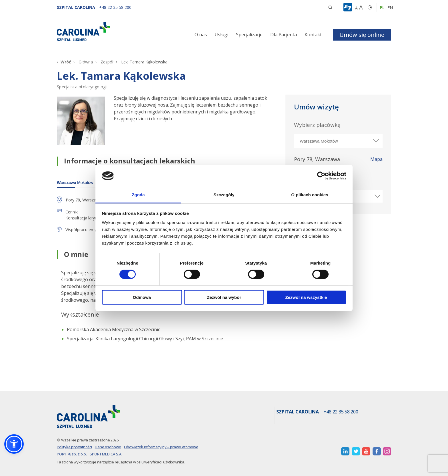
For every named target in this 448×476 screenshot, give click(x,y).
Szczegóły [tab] (224, 195)
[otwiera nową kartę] (345, 451)
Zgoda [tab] (138, 195)
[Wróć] (64, 62)
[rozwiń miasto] (375, 140)
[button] (348, 7)
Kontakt (313, 35)
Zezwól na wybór (224, 297)
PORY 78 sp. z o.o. (72, 454)
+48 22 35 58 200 (341, 412)
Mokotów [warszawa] (75, 183)
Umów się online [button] (362, 35)
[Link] (110, 32)
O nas (201, 35)
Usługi (221, 35)
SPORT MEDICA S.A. (106, 454)
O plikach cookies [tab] (310, 195)
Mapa (376, 159)
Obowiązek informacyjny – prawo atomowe (161, 447)
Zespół (107, 62)
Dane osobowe (108, 447)
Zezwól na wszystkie (306, 297)
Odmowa (142, 297)
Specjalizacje (249, 35)
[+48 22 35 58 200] (115, 7)
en (390, 8)
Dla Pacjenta (284, 35)
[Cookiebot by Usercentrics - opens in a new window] (321, 176)
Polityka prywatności (74, 447)
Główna (86, 62)
